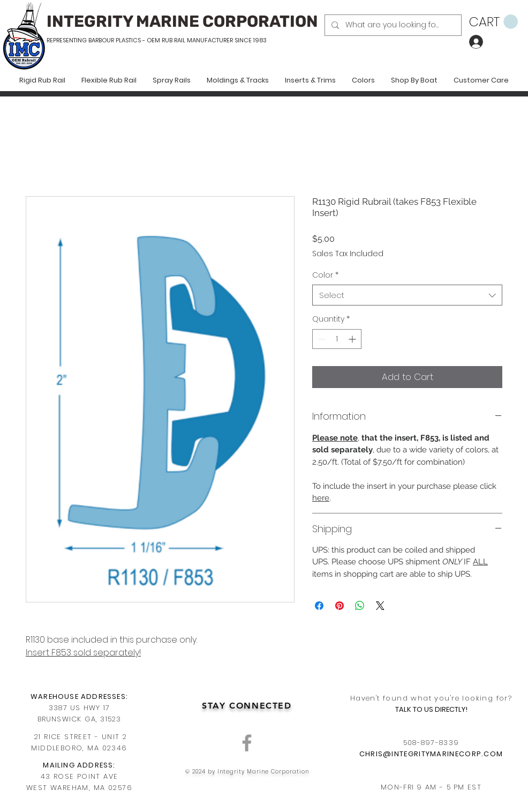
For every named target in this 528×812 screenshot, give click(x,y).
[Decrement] (320, 339)
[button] (493, 22)
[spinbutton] (337, 339)
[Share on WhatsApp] (360, 606)
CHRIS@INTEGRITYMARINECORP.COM (431, 754)
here (321, 498)
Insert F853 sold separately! (83, 653)
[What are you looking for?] (392, 25)
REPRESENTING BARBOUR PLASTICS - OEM (103, 40)
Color (325, 275)
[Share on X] (380, 606)
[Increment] (353, 339)
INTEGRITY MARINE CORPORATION (182, 21)
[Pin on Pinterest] (340, 606)
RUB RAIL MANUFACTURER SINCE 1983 (213, 40)
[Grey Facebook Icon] (247, 743)
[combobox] (407, 295)
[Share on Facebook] (319, 606)
